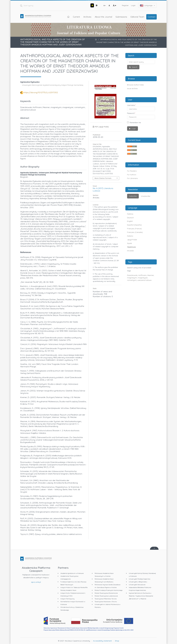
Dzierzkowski (132, 275)
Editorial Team (137, 17)
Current (76, 17)
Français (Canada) (135, 232)
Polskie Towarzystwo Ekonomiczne (106, 593)
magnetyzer (143, 278)
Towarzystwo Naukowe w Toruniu (106, 602)
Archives (87, 17)
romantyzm (132, 280)
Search (134, 67)
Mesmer (151, 275)
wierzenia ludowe (144, 280)
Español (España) (134, 225)
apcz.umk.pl (36, 582)
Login (133, 5)
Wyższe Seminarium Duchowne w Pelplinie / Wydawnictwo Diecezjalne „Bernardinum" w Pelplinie (141, 596)
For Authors (132, 175)
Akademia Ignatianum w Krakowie (72, 573)
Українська (131, 247)
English (130, 221)
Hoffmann (142, 275)
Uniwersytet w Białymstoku (138, 582)
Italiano (130, 236)
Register (125, 5)
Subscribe (133, 196)
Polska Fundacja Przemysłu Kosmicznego (109, 590)
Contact (152, 17)
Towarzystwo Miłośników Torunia (106, 599)
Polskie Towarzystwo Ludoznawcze (106, 596)
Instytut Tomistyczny (67, 599)
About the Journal (103, 17)
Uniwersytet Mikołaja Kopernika (140, 579)
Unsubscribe (146, 196)
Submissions (121, 17)
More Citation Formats (103, 178)
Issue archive (132, 88)
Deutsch (130, 218)
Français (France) (134, 229)
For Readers (132, 171)
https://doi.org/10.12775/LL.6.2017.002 (41, 92)
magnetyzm (132, 278)
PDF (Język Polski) (102, 127)
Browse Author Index (135, 85)
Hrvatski (130, 251)
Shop (117, 641)
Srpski (129, 243)
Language (147, 5)
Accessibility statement (102, 641)
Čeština (130, 214)
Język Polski (132, 240)
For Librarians (132, 178)
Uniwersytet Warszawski (137, 585)
